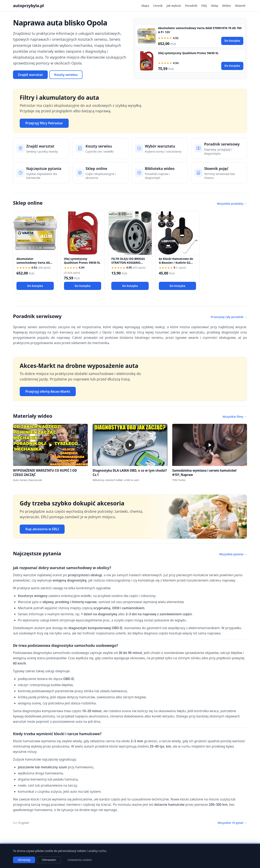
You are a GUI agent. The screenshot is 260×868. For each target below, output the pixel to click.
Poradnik (191, 6)
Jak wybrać (174, 6)
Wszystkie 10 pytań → (232, 823)
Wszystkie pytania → (233, 554)
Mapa (145, 6)
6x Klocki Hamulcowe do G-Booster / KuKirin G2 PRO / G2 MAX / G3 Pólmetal (176, 265)
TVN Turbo (179, 480)
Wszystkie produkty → (232, 204)
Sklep (214, 6)
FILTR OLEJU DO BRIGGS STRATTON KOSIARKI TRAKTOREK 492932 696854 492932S (128, 265)
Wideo (226, 6)
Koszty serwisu (66, 75)
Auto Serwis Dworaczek (28, 480)
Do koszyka (232, 41)
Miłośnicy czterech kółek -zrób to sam (116, 480)
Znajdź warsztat (30, 75)
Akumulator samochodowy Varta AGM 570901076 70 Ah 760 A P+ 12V (35, 265)
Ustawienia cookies (80, 860)
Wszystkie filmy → (235, 417)
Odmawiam (49, 860)
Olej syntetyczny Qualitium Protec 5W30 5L (188, 53)
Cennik (158, 6)
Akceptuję (24, 860)
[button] (50, 445)
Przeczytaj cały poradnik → (229, 317)
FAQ (204, 6)
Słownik (240, 6)
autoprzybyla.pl (28, 6)
